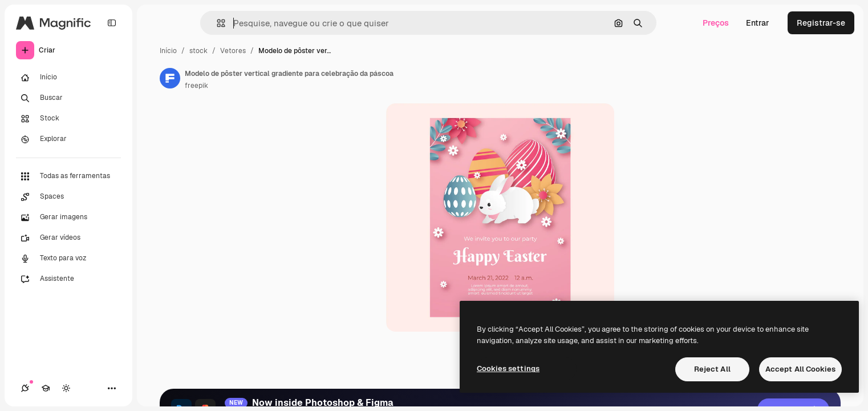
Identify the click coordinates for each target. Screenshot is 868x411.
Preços (716, 23)
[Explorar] (68, 139)
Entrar (758, 23)
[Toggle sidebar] (112, 23)
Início (168, 51)
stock (198, 51)
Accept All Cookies (800, 369)
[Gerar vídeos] (68, 238)
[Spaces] (68, 197)
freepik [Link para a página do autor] (196, 86)
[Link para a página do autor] (170, 78)
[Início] (68, 78)
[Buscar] (68, 98)
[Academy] (46, 388)
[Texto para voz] (68, 259)
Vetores (233, 51)
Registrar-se (821, 23)
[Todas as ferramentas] (68, 176)
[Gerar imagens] (68, 217)
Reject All (712, 369)
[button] (216, 23)
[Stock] (68, 119)
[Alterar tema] (66, 388)
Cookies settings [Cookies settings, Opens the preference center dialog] (508, 368)
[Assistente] (68, 279)
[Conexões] (25, 388)
